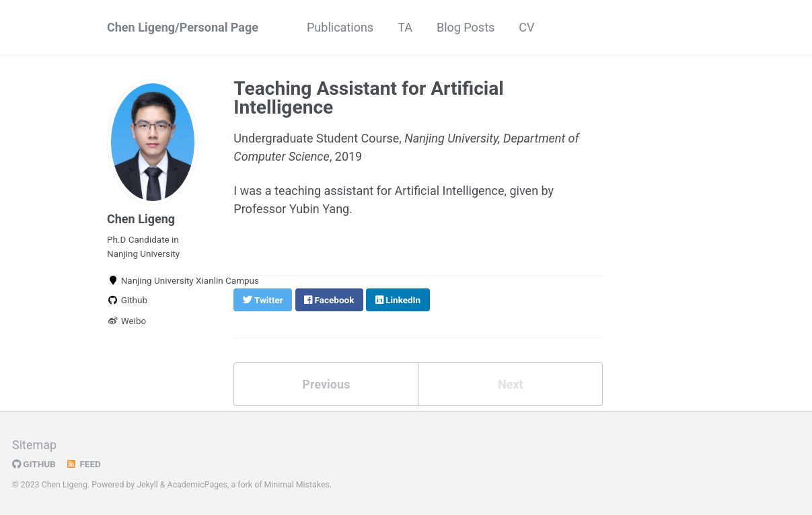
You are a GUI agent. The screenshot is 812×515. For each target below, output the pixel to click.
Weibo (126, 321)
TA (405, 27)
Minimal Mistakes (297, 485)
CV (526, 27)
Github (127, 300)
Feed (83, 464)
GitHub (34, 464)
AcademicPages (197, 485)
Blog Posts (466, 27)
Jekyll (147, 485)
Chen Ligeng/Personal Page (183, 27)
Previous (326, 384)
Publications (340, 27)
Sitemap (34, 445)
